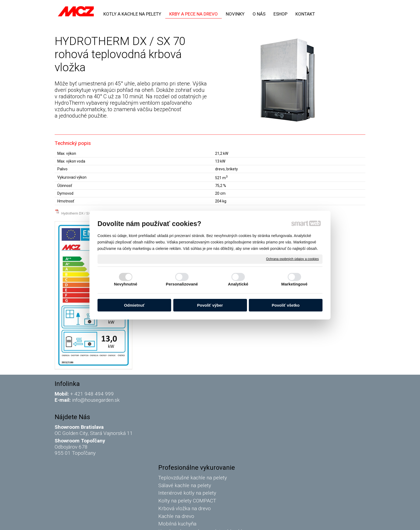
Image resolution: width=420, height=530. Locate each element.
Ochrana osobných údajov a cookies (292, 259)
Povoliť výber (210, 305)
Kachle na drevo (177, 432)
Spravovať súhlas (301, 522)
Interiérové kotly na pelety (189, 409)
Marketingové (294, 284)
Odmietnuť (134, 305)
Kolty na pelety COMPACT (188, 417)
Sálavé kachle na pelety (186, 401)
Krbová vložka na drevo (186, 425)
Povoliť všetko (286, 305)
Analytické (238, 284)
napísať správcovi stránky (206, 522)
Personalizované (182, 284)
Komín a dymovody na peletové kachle (203, 448)
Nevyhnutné (126, 284)
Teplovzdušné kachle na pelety (194, 394)
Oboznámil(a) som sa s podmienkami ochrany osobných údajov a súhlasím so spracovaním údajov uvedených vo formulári (315, 477)
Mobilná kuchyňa (178, 440)
